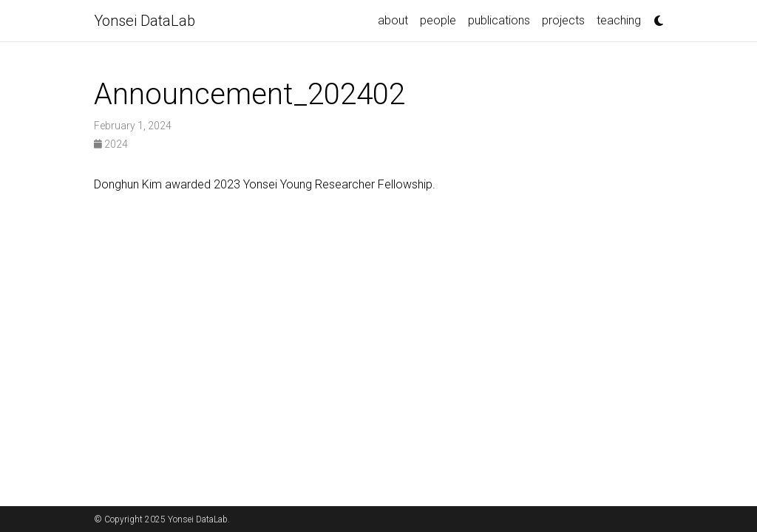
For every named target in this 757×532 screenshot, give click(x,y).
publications (499, 20)
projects (563, 20)
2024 (111, 144)
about (393, 20)
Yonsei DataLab (145, 21)
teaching (619, 20)
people (438, 20)
